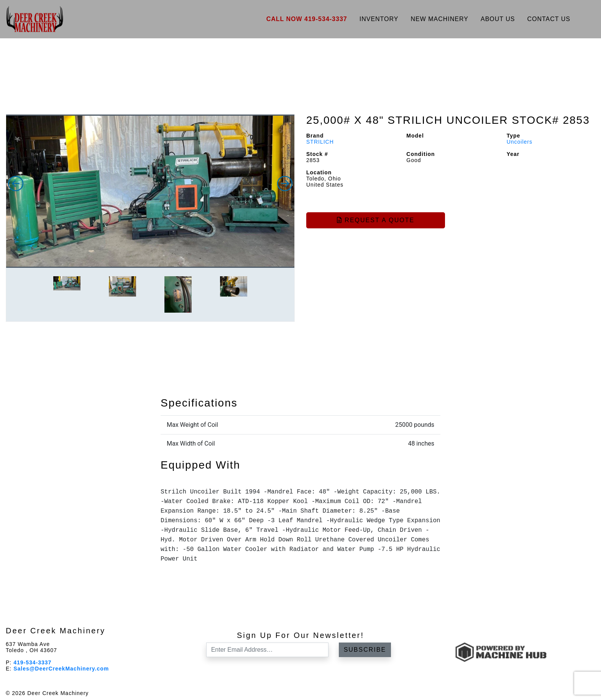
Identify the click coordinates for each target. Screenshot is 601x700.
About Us (498, 19)
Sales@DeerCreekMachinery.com (61, 669)
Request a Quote (376, 220)
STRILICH (320, 142)
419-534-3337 (32, 662)
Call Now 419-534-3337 (307, 19)
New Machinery (439, 19)
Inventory (379, 19)
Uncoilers (520, 142)
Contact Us (549, 19)
